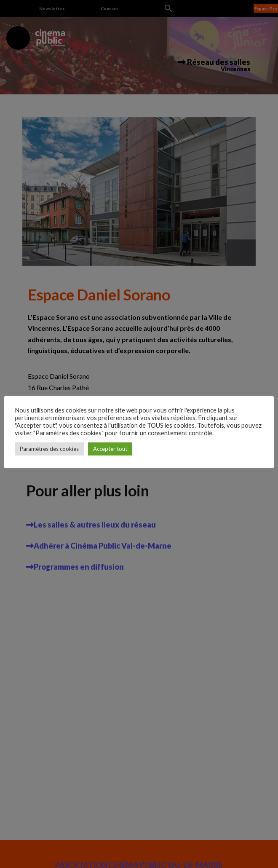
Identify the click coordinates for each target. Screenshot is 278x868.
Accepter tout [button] (110, 449)
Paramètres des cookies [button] (49, 449)
